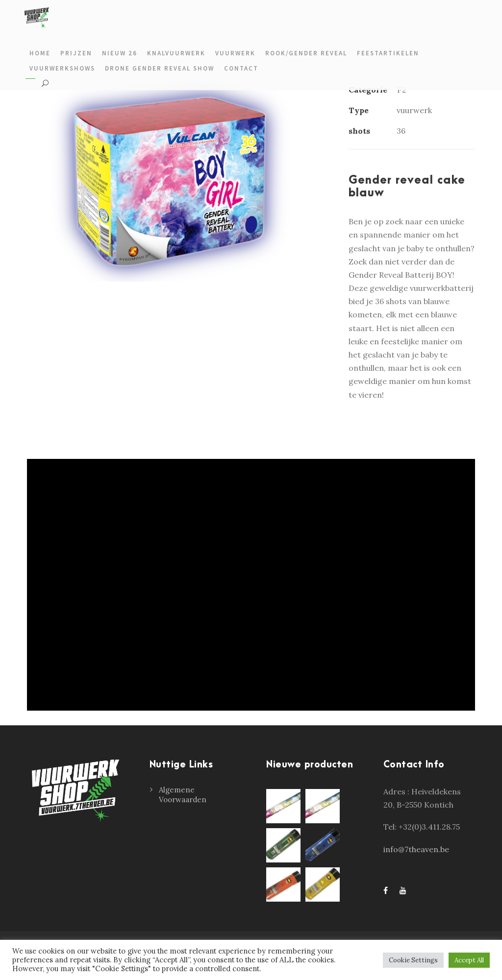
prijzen (76, 53)
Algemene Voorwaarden (183, 795)
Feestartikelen (388, 53)
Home (40, 53)
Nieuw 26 (120, 53)
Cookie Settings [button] (413, 960)
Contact (241, 68)
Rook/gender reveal (306, 53)
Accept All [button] (469, 960)
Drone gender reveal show (160, 68)
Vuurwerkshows (62, 68)
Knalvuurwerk (176, 53)
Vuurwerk (235, 53)
